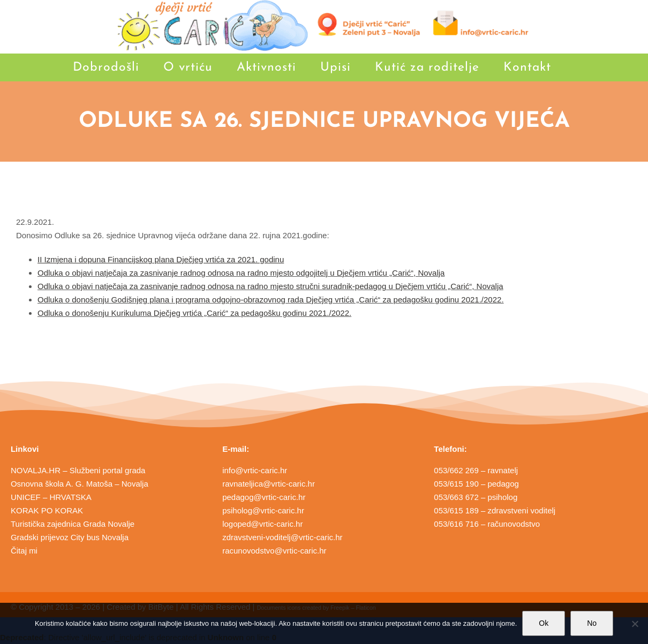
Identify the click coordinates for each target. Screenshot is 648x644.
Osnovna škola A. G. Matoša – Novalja (80, 484)
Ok (544, 623)
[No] (635, 624)
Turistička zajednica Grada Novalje (73, 524)
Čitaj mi (24, 551)
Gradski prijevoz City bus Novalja (70, 537)
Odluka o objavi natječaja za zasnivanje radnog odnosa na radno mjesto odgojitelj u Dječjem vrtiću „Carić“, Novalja (241, 273)
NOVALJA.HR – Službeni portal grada (78, 470)
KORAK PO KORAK (47, 510)
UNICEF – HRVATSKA (51, 497)
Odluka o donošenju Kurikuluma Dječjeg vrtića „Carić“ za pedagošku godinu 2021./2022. (194, 313)
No (592, 623)
